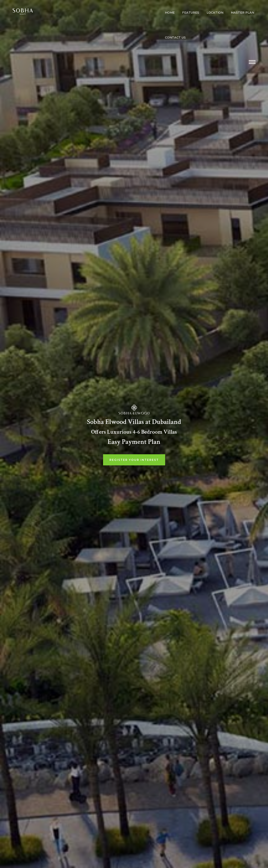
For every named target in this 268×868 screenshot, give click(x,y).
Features (191, 12)
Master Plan (243, 12)
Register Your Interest (134, 460)
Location (215, 12)
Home (170, 12)
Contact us (175, 37)
